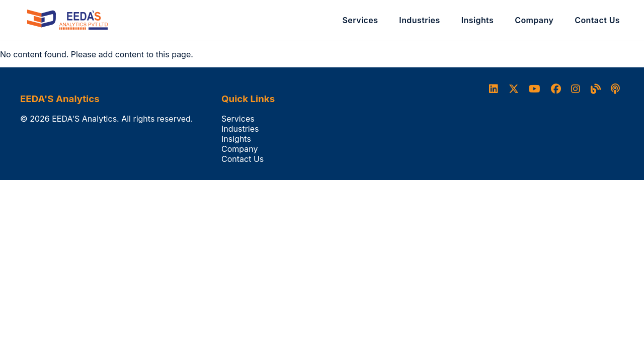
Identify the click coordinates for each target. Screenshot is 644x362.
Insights (478, 20)
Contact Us (597, 20)
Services (360, 20)
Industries (419, 20)
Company (534, 20)
